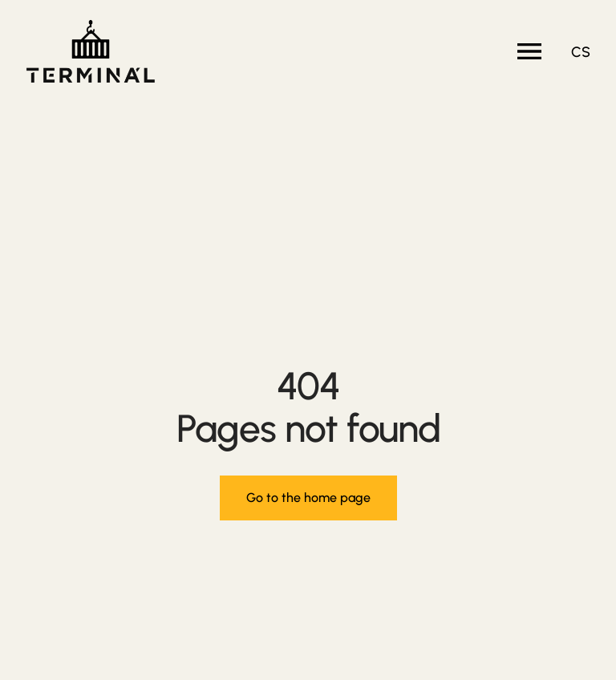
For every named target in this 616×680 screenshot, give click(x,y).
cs (581, 52)
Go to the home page (308, 498)
